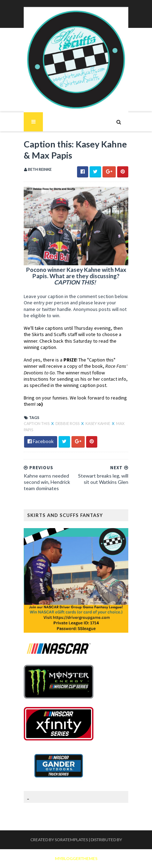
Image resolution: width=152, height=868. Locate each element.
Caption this (37, 423)
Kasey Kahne (98, 423)
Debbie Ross (68, 423)
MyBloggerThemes (76, 858)
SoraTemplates (71, 840)
